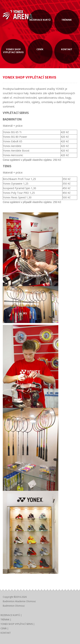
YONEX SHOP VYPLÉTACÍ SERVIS (13, 51)
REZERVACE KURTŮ (40, 20)
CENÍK (40, 49)
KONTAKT (67, 49)
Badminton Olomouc (14, 606)
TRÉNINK (67, 20)
